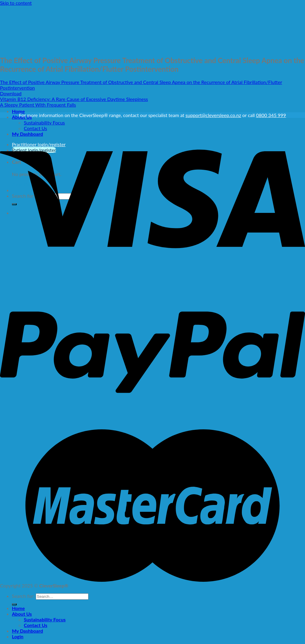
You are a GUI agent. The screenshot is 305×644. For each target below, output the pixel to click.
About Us (22, 614)
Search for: (23, 596)
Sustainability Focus (45, 619)
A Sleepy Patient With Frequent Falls (38, 105)
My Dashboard (27, 631)
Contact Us (36, 625)
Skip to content (16, 3)
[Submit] (14, 604)
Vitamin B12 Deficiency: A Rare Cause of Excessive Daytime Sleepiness (74, 99)
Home (18, 111)
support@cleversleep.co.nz (213, 115)
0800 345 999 (271, 115)
